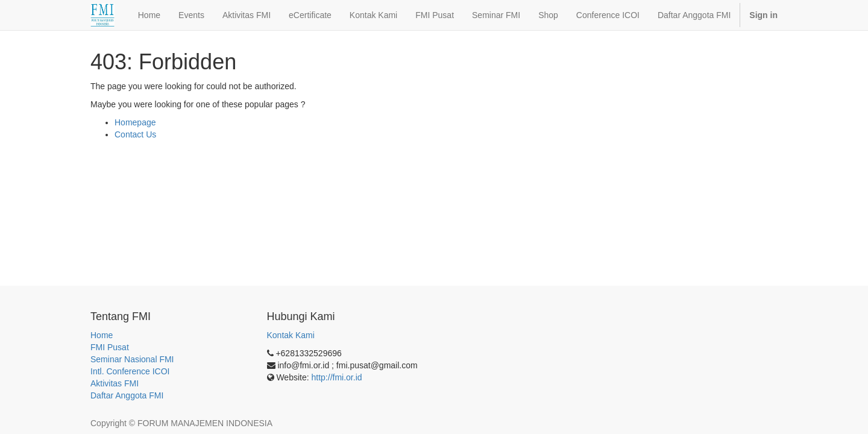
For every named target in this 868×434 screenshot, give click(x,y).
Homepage (135, 122)
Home (102, 335)
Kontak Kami (291, 335)
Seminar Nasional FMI (132, 359)
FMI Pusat (110, 347)
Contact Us (135, 134)
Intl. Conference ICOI (130, 371)
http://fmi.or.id (337, 377)
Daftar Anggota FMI (127, 395)
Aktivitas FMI (115, 383)
